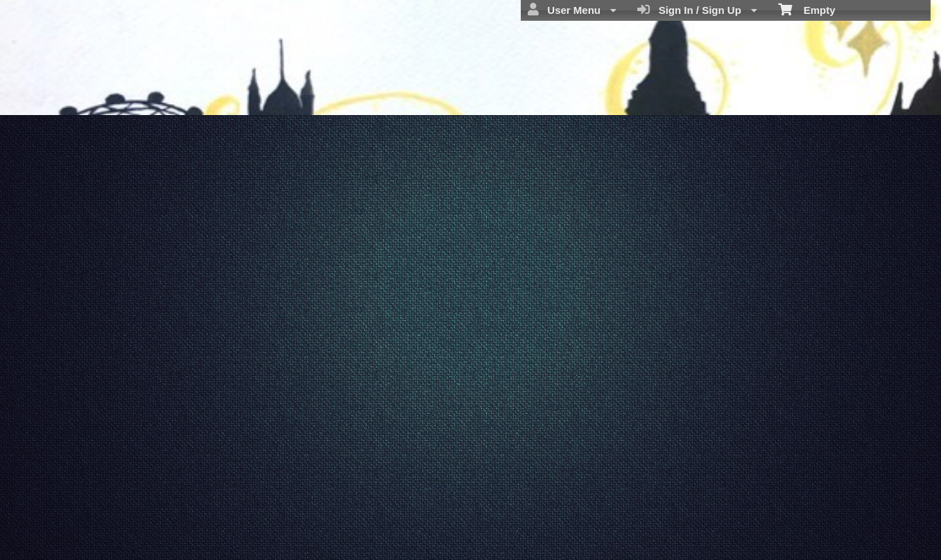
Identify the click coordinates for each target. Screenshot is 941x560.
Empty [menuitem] (807, 9)
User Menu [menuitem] (572, 10)
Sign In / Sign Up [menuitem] (697, 10)
